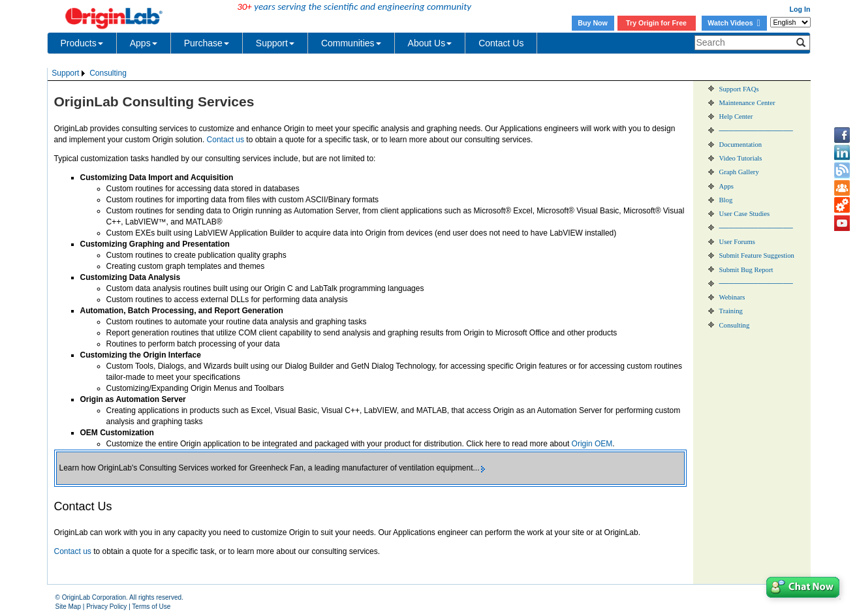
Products (82, 43)
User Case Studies (745, 214)
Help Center (736, 116)
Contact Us (501, 43)
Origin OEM (592, 444)
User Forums (737, 242)
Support (275, 43)
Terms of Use (151, 607)
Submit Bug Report (746, 270)
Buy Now (593, 23)
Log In (800, 9)
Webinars (732, 297)
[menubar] (89, 73)
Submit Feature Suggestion (757, 255)
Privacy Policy (106, 607)
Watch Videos (734, 23)
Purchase (207, 43)
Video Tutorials (741, 158)
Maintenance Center (747, 103)
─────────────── (756, 131)
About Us (430, 43)
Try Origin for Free (656, 23)
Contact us (226, 140)
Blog (726, 200)
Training (731, 311)
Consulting (108, 73)
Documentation (741, 145)
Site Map (68, 607)
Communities (351, 43)
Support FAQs (739, 89)
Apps (144, 43)
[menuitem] (70, 73)
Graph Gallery (739, 172)
